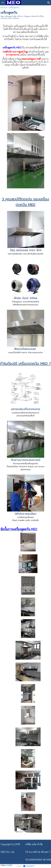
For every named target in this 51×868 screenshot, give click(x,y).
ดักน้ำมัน (41, 16)
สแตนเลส (16, 18)
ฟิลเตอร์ (34, 16)
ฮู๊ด (15, 16)
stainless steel (6, 18)
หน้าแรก (4, 8)
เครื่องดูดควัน (9, 16)
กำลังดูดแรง (27, 16)
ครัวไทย (20, 16)
